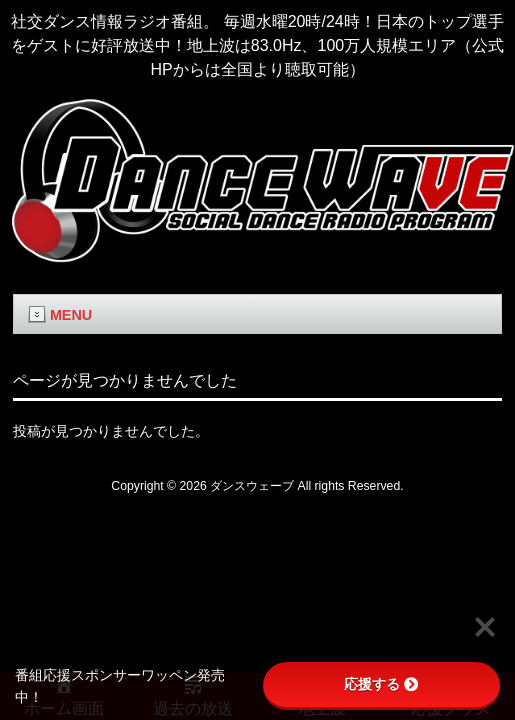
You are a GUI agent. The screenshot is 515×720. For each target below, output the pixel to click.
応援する (381, 684)
